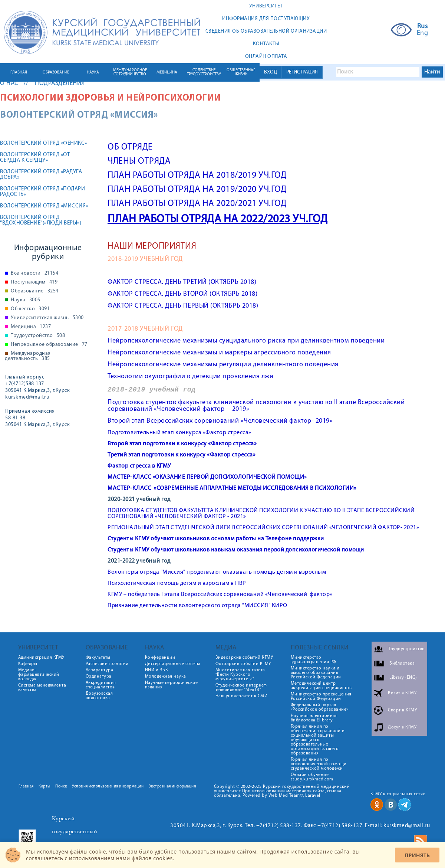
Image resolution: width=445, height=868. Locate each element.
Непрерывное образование (49, 345)
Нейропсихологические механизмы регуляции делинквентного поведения (223, 365)
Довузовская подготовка (99, 696)
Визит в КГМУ (402, 693)
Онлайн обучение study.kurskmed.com (312, 777)
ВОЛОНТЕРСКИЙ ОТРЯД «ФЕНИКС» (44, 143)
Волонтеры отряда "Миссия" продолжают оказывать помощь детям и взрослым (217, 572)
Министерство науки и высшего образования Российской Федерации (316, 673)
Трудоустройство (38, 336)
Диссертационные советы (173, 664)
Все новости (34, 273)
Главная (26, 787)
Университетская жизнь (47, 318)
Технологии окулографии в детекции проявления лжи (190, 376)
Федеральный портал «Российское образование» (320, 707)
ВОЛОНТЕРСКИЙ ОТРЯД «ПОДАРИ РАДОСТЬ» (42, 192)
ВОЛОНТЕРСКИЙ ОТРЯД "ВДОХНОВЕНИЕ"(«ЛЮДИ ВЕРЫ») (41, 220)
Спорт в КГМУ (402, 710)
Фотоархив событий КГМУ (243, 664)
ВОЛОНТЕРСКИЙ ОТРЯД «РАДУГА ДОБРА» (41, 175)
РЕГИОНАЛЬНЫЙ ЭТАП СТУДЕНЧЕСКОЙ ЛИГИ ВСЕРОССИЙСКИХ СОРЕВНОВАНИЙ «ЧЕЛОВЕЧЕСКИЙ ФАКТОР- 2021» (263, 528)
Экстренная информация (172, 787)
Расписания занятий (107, 664)
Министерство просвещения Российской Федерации (321, 697)
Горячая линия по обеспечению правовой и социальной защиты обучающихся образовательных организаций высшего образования (318, 740)
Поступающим (34, 282)
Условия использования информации (108, 787)
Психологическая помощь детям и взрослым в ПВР (177, 583)
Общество (30, 309)
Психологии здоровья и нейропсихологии (111, 98)
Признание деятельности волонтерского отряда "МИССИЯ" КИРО (197, 606)
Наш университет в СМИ (242, 696)
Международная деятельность (28, 356)
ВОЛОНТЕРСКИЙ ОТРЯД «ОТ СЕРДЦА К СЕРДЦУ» (35, 158)
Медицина (31, 327)
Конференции (160, 658)
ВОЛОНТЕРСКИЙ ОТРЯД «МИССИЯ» (44, 206)
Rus (423, 27)
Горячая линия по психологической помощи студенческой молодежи (319, 764)
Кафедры (28, 664)
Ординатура (99, 677)
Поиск (61, 787)
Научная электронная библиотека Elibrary (314, 718)
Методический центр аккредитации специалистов (321, 686)
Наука (26, 300)
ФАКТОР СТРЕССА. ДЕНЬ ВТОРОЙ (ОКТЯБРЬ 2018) (182, 294)
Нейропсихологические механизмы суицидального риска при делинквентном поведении (246, 341)
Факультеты (98, 658)
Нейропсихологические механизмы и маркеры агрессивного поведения (219, 353)
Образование (35, 291)
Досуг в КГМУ (402, 727)
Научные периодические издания (172, 685)
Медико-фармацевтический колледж (39, 675)
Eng (423, 33)
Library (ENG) (403, 678)
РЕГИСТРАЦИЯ (302, 72)
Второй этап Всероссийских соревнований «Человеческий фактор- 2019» (220, 421)
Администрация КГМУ (41, 658)
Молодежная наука (166, 677)
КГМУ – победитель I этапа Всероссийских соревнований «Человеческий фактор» (220, 595)
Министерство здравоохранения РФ (314, 660)
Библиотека (402, 664)
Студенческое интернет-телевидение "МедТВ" (242, 688)
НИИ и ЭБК (157, 670)
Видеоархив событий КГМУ (244, 658)
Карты (44, 787)
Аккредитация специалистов (101, 685)
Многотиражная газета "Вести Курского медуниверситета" (240, 675)
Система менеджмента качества (42, 688)
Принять (417, 855)
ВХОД (271, 72)
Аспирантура (100, 670)
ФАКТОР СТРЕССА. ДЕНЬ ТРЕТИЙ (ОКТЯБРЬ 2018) (182, 282)
